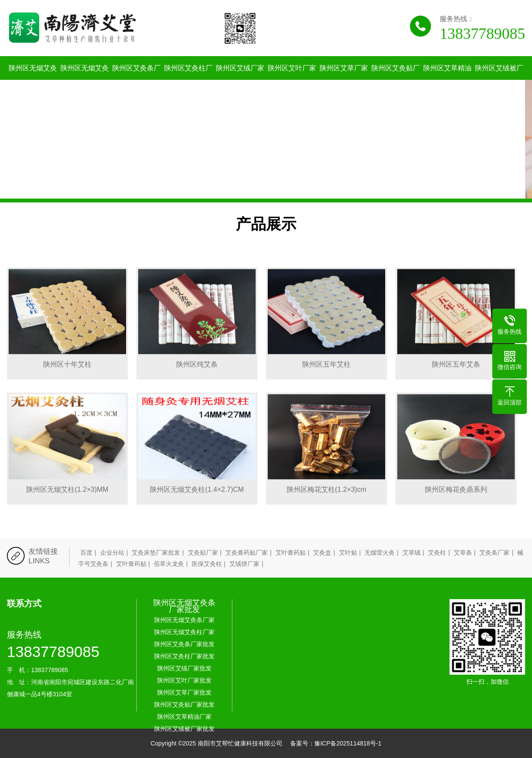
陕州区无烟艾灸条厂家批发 (184, 606)
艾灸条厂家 (494, 553)
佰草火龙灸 (169, 564)
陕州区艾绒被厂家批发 (499, 80)
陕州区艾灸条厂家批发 (136, 80)
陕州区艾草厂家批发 (344, 80)
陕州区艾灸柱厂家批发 (188, 80)
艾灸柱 (437, 553)
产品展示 (266, 224)
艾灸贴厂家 (203, 553)
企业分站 (112, 553)
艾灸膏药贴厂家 (247, 553)
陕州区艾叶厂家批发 (292, 80)
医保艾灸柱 (207, 564)
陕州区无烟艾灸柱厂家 (85, 80)
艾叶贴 (348, 553)
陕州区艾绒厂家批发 (240, 80)
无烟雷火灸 (380, 553)
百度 (86, 553)
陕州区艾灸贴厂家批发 (396, 80)
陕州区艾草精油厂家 (447, 80)
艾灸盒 (322, 553)
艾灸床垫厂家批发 (156, 553)
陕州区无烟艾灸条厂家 (33, 80)
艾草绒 (412, 553)
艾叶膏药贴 (291, 553)
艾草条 (463, 553)
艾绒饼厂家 (244, 564)
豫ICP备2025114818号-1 (348, 743)
